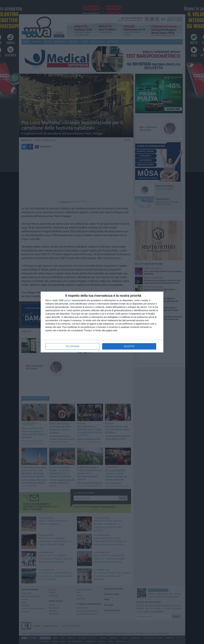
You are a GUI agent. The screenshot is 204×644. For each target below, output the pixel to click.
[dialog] (102, 322)
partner (68, 300)
